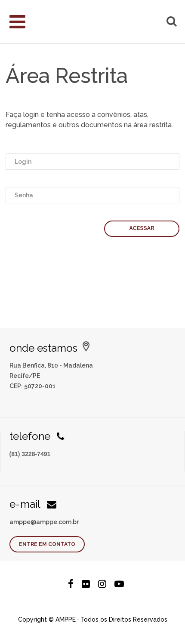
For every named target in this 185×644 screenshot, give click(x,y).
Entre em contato (47, 544)
